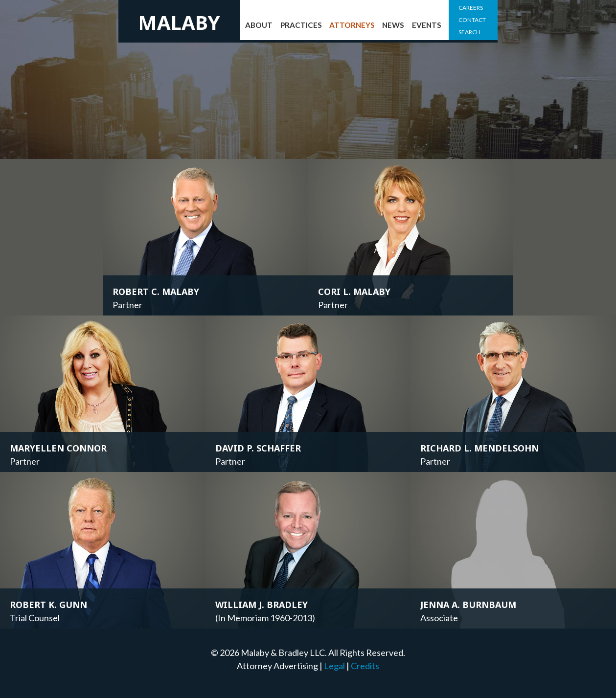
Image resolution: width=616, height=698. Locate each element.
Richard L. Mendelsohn (479, 448)
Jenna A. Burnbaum (468, 605)
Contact (472, 20)
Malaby (179, 22)
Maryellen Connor (58, 448)
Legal (334, 666)
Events (427, 25)
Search (469, 32)
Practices (301, 25)
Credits (365, 666)
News (393, 25)
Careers (471, 8)
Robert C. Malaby (156, 292)
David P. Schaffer (258, 448)
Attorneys (352, 25)
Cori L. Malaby (354, 292)
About (259, 25)
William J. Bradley (262, 605)
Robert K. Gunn (48, 605)
